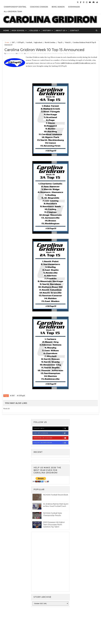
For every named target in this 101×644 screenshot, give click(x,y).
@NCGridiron (67, 63)
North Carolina (50, 42)
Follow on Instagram (51, 443)
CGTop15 (21, 42)
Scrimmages (74, 7)
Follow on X (51, 428)
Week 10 (68, 42)
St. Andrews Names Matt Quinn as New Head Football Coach (56, 505)
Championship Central (15, 7)
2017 (13, 42)
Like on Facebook (51, 433)
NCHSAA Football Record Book (56, 495)
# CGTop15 (21, 396)
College (34, 30)
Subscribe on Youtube (51, 438)
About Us (60, 30)
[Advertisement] (51, 627)
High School (18, 30)
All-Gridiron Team (13, 11)
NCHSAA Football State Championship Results (53, 514)
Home (6, 30)
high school (38, 42)
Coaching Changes (39, 7)
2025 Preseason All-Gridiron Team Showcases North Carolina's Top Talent (54, 525)
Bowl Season (58, 7)
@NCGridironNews (83, 63)
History (47, 30)
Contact (75, 30)
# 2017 (12, 396)
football (29, 42)
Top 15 (60, 42)
